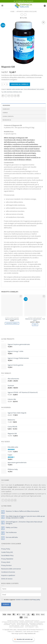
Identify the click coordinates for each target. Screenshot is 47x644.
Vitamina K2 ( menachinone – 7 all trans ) (35, 320)
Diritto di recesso (7, 579)
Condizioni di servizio (8, 572)
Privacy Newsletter (7, 559)
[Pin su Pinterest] (15, 96)
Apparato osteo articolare (10, 622)
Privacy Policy (6, 549)
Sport (22, 89)
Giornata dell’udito (12, 537)
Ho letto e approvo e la (21, 600)
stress (20, 92)
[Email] (21, 595)
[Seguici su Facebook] (3, 500)
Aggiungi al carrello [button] (12, 323)
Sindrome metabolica (37, 624)
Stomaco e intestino (31, 626)
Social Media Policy (7, 555)
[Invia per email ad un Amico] (12, 96)
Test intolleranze (11, 532)
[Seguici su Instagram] (6, 500)
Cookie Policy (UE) (7, 552)
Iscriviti (6, 604)
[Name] (21, 589)
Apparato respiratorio (26, 622)
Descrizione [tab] (6, 105)
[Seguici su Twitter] (9, 500)
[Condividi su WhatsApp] (3, 96)
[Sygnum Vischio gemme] (12, 305)
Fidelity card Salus (12, 527)
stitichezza (16, 92)
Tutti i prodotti (40, 89)
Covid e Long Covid (10, 623)
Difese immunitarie (22, 623)
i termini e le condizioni (22, 600)
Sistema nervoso (14, 626)
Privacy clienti (6, 562)
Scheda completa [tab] (8, 116)
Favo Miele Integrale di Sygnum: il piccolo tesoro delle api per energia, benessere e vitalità (25, 517)
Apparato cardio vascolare (27, 11)
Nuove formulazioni (23, 624)
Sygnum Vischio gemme (12, 319)
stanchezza (10, 92)
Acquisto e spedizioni (8, 575)
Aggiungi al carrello (20, 84)
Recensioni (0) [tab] (7, 120)
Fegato (14, 624)
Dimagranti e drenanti (36, 623)
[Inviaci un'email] (12, 500)
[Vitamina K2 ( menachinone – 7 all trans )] (35, 305)
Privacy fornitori (6, 565)
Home (12, 11)
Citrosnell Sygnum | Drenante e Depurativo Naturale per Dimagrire (24, 523)
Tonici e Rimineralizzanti (30, 89)
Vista (37, 627)
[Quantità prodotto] (5, 84)
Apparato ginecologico (32, 621)
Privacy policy (36, 600)
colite (5, 92)
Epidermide (7, 624)
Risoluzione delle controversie (11, 569)
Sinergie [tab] (5, 113)
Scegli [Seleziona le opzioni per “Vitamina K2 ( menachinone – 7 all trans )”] (35, 325)
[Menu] (2, 6)
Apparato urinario (40, 622)
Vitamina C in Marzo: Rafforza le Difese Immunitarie (22, 511)
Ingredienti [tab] (6, 109)
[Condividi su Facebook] (6, 96)
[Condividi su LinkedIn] (18, 96)
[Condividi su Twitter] (9, 96)
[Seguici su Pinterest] (15, 500)
